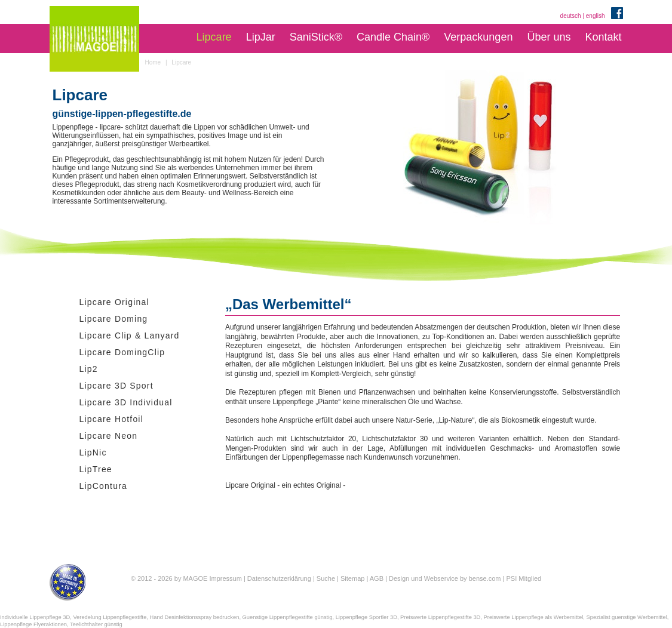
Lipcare (214, 37)
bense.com (485, 578)
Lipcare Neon (109, 436)
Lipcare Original (114, 302)
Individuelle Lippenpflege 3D (35, 617)
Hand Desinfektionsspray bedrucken (195, 617)
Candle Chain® (393, 37)
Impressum (225, 578)
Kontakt (603, 37)
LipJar (261, 37)
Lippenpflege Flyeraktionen (33, 624)
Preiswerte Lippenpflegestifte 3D (440, 617)
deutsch (571, 16)
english (596, 16)
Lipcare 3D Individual (126, 402)
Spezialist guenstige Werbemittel (627, 617)
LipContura (104, 486)
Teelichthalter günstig (96, 624)
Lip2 (89, 369)
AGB (377, 578)
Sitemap (352, 578)
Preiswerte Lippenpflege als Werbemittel (534, 617)
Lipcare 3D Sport (116, 386)
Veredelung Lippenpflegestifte (110, 617)
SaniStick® (316, 37)
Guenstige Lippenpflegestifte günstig (288, 617)
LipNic (93, 452)
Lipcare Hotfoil (112, 419)
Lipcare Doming (114, 319)
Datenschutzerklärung (279, 578)
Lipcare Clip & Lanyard (130, 335)
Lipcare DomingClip (122, 352)
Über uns (549, 37)
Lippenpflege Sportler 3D (366, 617)
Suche (326, 578)
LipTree (96, 469)
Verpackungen (478, 37)
